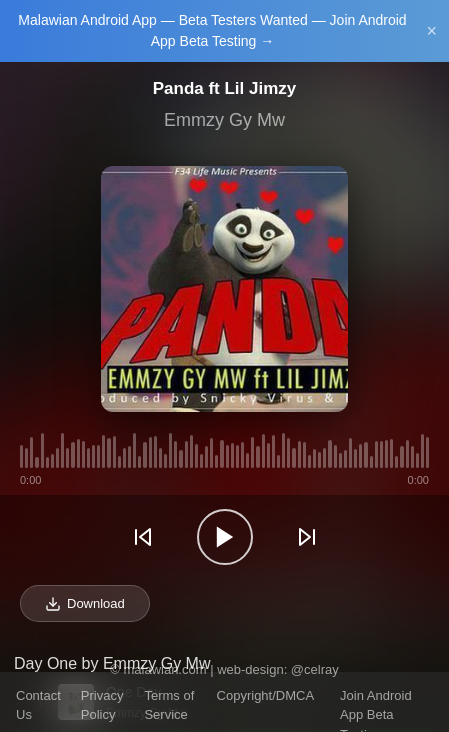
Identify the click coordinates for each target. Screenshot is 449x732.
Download (85, 604)
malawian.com (164, 669)
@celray (315, 669)
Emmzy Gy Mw (224, 120)
